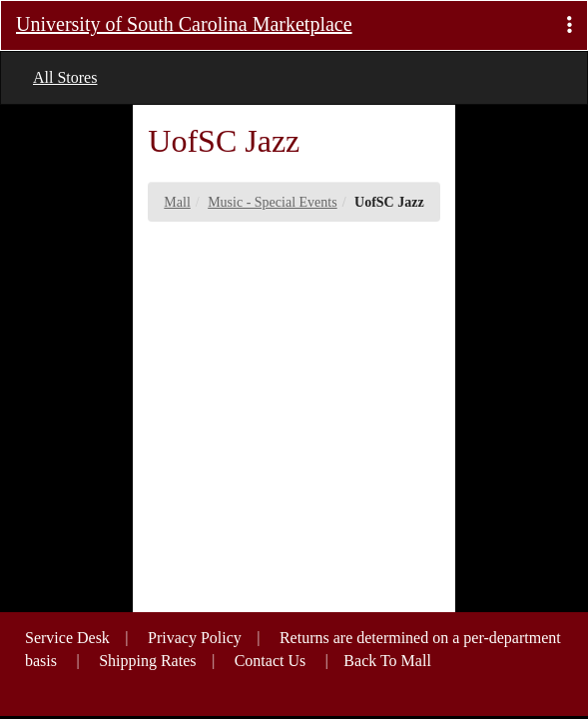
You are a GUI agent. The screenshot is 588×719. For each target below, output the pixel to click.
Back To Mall (387, 661)
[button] (570, 25)
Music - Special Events (272, 202)
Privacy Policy (195, 638)
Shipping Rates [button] (147, 661)
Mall (177, 202)
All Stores (65, 77)
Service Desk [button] (67, 638)
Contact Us (271, 661)
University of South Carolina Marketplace (184, 24)
